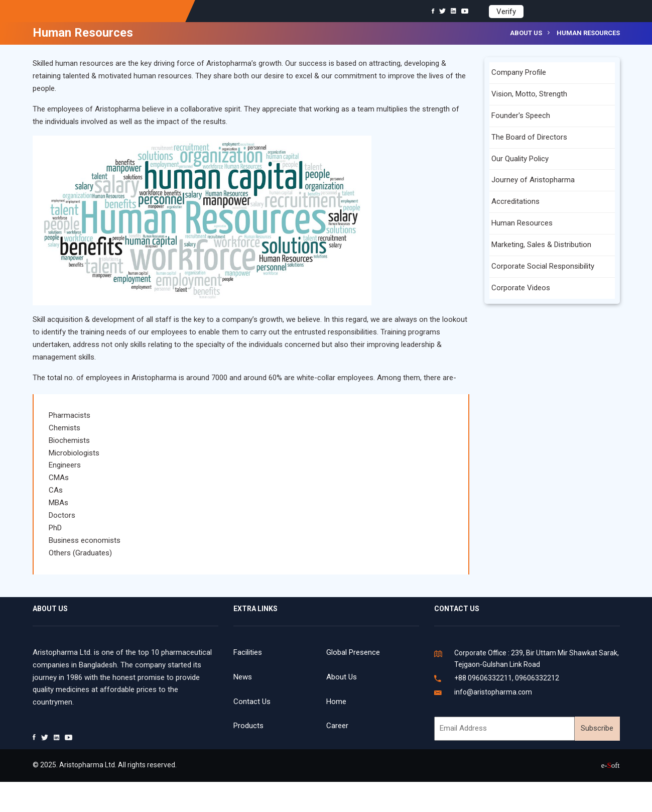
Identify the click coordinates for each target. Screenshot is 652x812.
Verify (506, 12)
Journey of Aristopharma (533, 180)
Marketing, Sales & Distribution (541, 245)
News (243, 677)
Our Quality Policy (520, 159)
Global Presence (353, 652)
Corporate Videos (521, 288)
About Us (342, 677)
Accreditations (515, 201)
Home (336, 702)
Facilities (248, 652)
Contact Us (252, 702)
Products (248, 726)
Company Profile (519, 72)
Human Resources (522, 223)
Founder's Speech (521, 115)
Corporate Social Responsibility (543, 266)
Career (337, 726)
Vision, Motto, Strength (529, 94)
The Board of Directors (529, 137)
